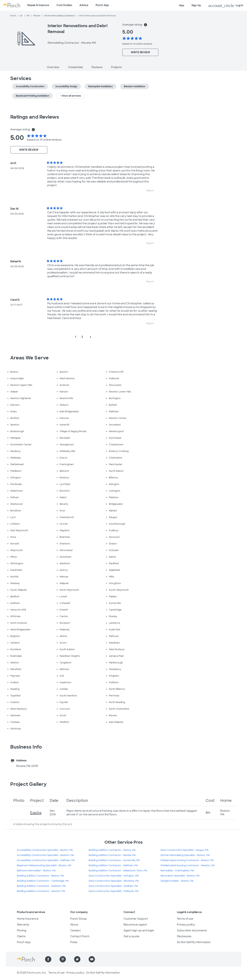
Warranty (23, 925)
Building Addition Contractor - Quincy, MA (112, 850)
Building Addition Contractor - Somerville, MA (114, 860)
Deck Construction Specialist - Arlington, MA (114, 876)
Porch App (102, 5)
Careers (75, 930)
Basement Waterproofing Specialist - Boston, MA (44, 865)
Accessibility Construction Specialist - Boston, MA (45, 850)
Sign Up (196, 5)
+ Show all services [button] (71, 96)
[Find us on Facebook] (48, 959)
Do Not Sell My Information (194, 942)
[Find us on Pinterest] (63, 959)
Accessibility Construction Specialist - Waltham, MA (46, 860)
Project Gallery (29, 784)
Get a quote (131, 936)
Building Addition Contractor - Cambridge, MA (43, 881)
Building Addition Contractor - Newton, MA (41, 891)
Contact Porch (80, 936)
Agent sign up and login (139, 930)
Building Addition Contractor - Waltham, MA (113, 865)
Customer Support (136, 919)
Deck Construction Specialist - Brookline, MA (114, 881)
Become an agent (135, 925)
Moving (22, 930)
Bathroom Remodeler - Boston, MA (36, 871)
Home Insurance (28, 919)
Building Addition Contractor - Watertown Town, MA (118, 871)
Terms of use (185, 919)
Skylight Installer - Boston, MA (177, 881)
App (182, 5)
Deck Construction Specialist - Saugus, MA (185, 850)
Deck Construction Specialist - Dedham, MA (113, 886)
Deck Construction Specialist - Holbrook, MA (114, 891)
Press (74, 942)
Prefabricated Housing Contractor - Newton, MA (188, 865)
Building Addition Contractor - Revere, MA (112, 855)
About (74, 925)
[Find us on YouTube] (92, 959)
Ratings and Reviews (35, 117)
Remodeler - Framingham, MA (177, 871)
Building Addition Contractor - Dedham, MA (41, 886)
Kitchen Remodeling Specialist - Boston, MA (185, 855)
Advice (84, 5)
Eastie (36, 813)
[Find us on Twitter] (77, 959)
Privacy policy (186, 925)
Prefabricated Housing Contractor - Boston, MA (187, 860)
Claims (21, 936)
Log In (226, 6)
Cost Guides (64, 5)
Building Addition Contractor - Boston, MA (40, 876)
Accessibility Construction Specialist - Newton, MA (45, 855)
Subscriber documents (192, 930)
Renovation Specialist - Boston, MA (180, 876)
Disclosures (184, 936)
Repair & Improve (38, 5)
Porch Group (79, 919)
